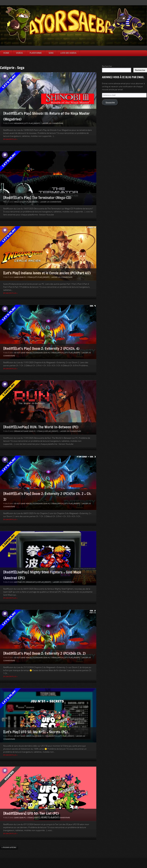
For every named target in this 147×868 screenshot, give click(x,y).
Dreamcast (19, 431)
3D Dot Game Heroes (23, 353)
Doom (35, 353)
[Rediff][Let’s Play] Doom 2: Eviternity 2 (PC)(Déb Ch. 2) (44, 653)
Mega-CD (18, 202)
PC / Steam (28, 277)
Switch (60, 353)
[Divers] (37, 818)
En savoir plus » (10, 139)
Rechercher (107, 66)
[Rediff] (37, 123)
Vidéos (19, 53)
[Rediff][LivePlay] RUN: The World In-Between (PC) (41, 427)
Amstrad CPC (20, 582)
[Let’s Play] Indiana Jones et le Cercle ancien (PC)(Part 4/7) (47, 273)
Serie (51, 53)
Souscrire (110, 103)
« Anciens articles (9, 847)
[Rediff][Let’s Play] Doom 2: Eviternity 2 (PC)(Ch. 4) (41, 348)
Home (6, 53)
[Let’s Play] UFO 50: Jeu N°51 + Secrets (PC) (35, 732)
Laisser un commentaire (53, 123)
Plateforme (36, 53)
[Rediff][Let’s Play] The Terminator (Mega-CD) (37, 198)
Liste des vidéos (68, 53)
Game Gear (19, 277)
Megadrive (19, 123)
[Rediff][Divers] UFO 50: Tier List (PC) (31, 813)
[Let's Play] (28, 123)
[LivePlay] (47, 431)
